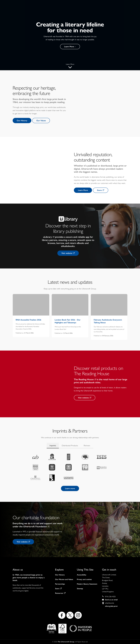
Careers (101, 10)
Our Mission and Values (64, 579)
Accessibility (82, 575)
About (67, 10)
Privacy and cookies (84, 579)
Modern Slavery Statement (87, 584)
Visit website (68, 253)
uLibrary (49, 237)
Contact (112, 10)
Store (101, 190)
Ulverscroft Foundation (36, 526)
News (91, 10)
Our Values (41, 121)
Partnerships (60, 584)
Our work (79, 10)
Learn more (70, 488)
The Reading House (85, 379)
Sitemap (80, 589)
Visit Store (128, 10)
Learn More (70, 47)
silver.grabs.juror (111, 606)
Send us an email (111, 600)
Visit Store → (80, 2)
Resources (60, 593)
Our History (22, 121)
